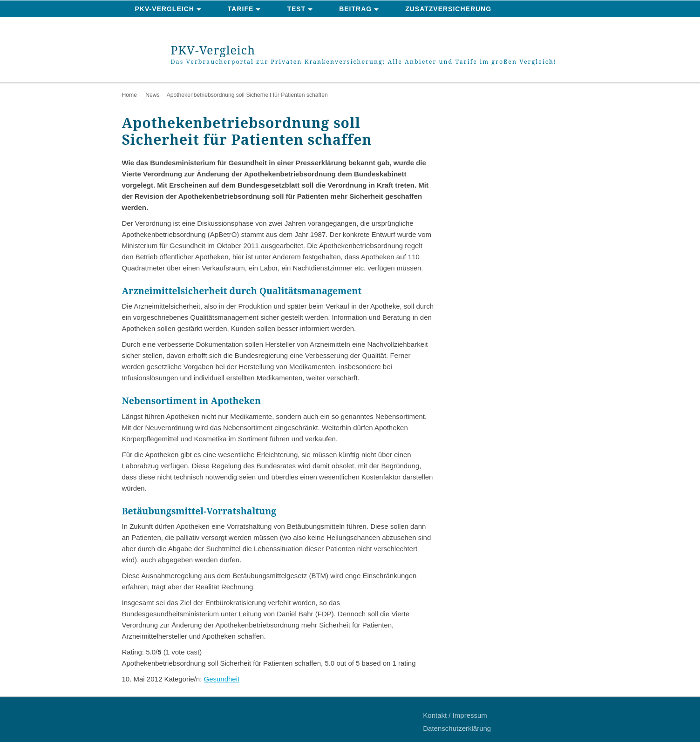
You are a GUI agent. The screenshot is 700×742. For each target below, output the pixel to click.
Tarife (241, 9)
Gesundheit (221, 679)
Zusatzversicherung (448, 9)
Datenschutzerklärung (457, 728)
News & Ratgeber (170, 26)
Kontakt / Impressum (455, 715)
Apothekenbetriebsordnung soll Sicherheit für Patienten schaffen (247, 95)
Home (129, 95)
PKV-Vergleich (165, 9)
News (152, 95)
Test (296, 9)
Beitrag (355, 9)
